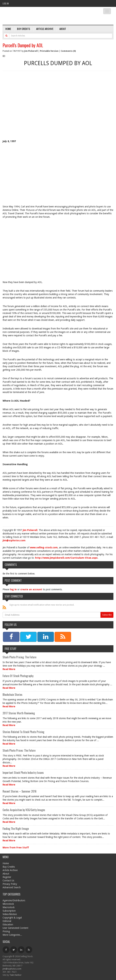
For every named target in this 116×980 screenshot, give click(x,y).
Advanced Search (12, 887)
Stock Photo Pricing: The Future (19, 657)
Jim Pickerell (31, 51)
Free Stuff (10, 649)
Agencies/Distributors (14, 900)
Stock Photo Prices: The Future (19, 750)
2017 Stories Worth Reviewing (19, 713)
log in (13, 589)
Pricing (6, 931)
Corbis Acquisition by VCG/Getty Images (24, 810)
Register (7, 877)
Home (8, 29)
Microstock (8, 904)
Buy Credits (24, 29)
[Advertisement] (58, 110)
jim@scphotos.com (14, 540)
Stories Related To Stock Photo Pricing (23, 732)
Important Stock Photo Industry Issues (23, 773)
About (63, 29)
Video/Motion (10, 914)
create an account (31, 589)
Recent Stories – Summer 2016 (20, 791)
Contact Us (8, 881)
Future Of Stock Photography (18, 676)
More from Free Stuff (16, 848)
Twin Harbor (15, 975)
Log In (6, 3)
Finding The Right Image (16, 829)
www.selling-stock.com (44, 547)
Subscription (9, 911)
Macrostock (9, 907)
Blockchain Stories (12, 695)
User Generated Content (15, 928)
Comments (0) (68, 51)
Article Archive (45, 29)
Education (8, 924)
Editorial (7, 921)
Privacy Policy (10, 884)
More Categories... (12, 935)
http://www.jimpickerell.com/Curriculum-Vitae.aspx (66, 558)
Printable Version (49, 51)
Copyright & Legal (12, 918)
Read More (9, 669)
